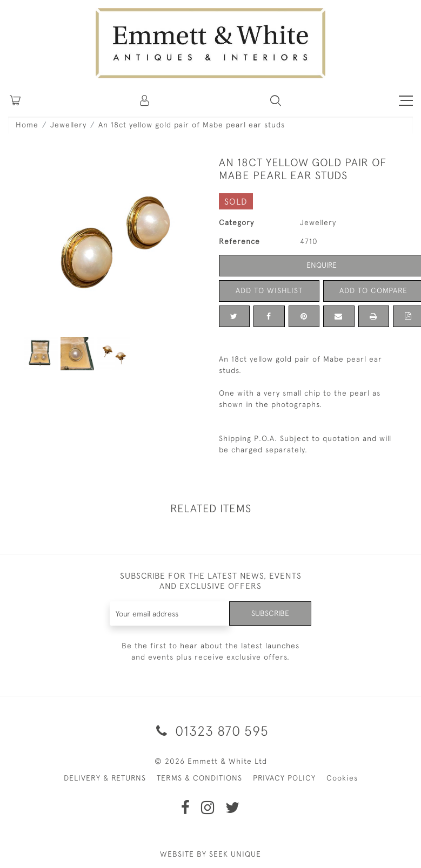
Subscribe (270, 613)
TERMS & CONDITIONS (199, 778)
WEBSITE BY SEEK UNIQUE (211, 854)
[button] (276, 100)
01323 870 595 (211, 731)
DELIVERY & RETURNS (105, 778)
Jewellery (68, 125)
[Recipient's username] (170, 613)
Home (27, 125)
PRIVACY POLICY (284, 778)
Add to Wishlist (269, 290)
